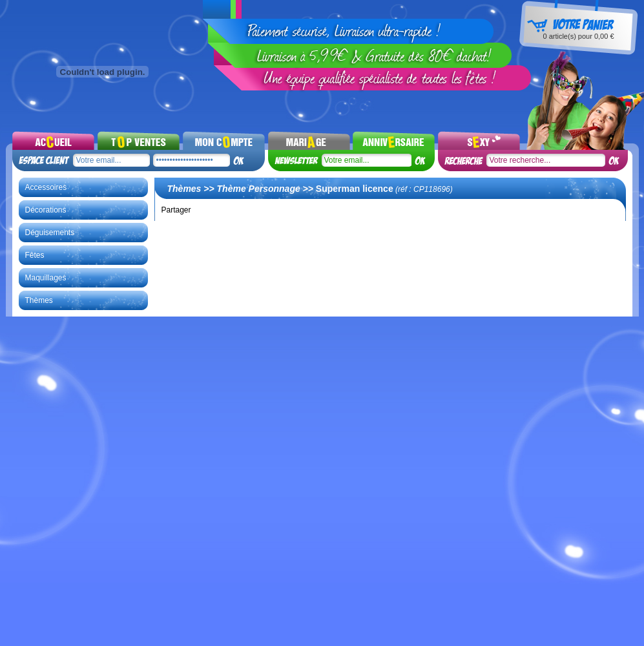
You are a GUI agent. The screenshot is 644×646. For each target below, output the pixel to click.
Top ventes (139, 140)
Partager (176, 210)
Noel (394, 140)
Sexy (479, 140)
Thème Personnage (259, 189)
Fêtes (35, 255)
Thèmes (39, 300)
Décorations (46, 210)
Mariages (309, 140)
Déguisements (50, 233)
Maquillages (46, 278)
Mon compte (224, 140)
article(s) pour (578, 36)
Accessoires (46, 187)
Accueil (53, 140)
